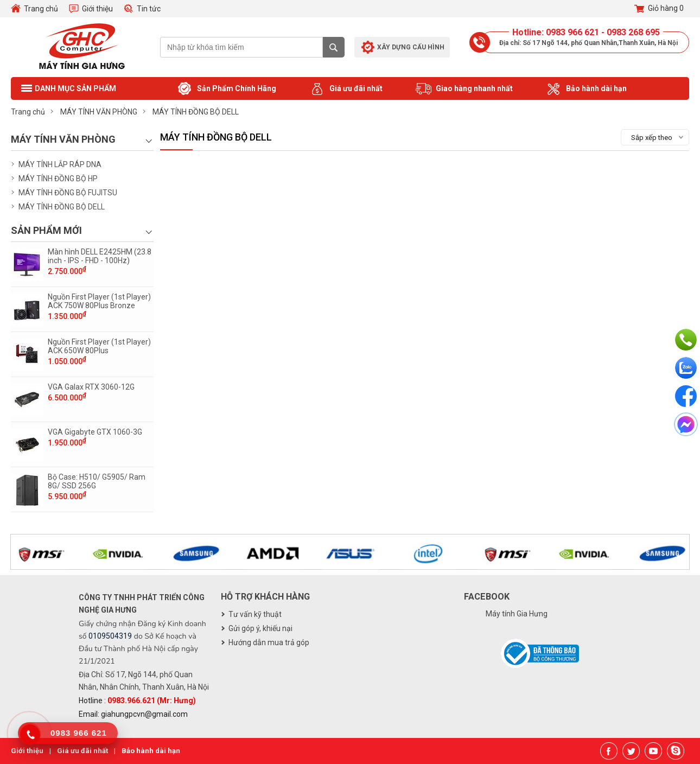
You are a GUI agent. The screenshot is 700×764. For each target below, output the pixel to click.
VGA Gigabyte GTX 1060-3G (95, 432)
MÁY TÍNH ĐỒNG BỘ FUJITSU (68, 193)
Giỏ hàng (659, 9)
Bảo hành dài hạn (586, 89)
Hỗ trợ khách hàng (265, 597)
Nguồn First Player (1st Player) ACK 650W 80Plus (99, 346)
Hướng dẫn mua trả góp (269, 642)
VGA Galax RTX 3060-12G (91, 387)
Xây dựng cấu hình (411, 47)
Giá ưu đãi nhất (346, 89)
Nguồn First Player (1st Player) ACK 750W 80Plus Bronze (99, 301)
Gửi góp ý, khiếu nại (260, 628)
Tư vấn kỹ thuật (255, 614)
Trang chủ (41, 9)
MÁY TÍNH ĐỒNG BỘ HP (58, 179)
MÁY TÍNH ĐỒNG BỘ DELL (62, 207)
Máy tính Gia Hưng (517, 614)
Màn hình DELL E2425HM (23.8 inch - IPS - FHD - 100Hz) (100, 256)
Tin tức (149, 9)
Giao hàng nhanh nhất (464, 89)
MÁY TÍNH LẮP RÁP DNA (60, 164)
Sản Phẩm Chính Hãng (226, 89)
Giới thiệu (97, 9)
